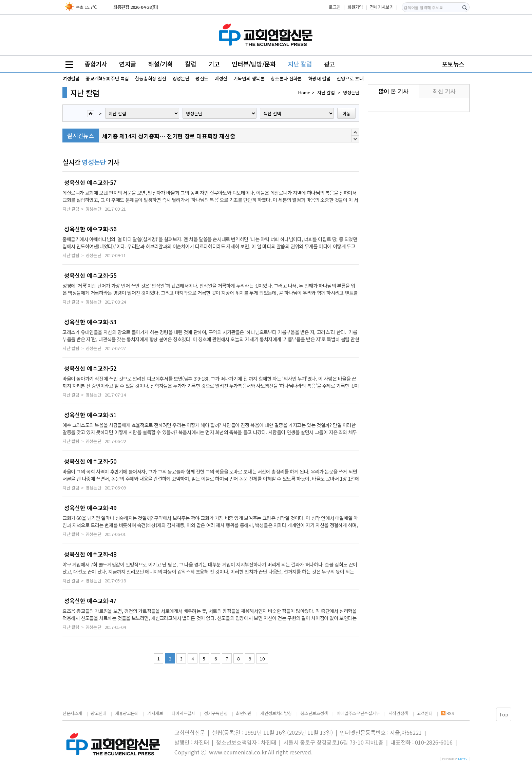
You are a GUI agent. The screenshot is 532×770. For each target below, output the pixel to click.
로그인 (335, 7)
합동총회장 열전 (151, 78)
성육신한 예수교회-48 (90, 554)
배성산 (221, 78)
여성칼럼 (71, 78)
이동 (346, 113)
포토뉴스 (453, 64)
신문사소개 (72, 713)
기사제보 (155, 713)
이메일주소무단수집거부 (358, 713)
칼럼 (191, 64)
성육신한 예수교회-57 (90, 182)
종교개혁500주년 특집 (107, 78)
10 (262, 659)
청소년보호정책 (314, 713)
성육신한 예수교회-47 (90, 601)
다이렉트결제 (184, 713)
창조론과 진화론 (286, 78)
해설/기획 (161, 64)
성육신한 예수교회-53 (90, 322)
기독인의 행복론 (249, 78)
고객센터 (424, 713)
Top (504, 714)
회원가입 (355, 7)
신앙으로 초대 (350, 78)
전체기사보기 (382, 7)
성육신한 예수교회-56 (90, 229)
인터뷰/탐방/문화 (254, 64)
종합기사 (96, 64)
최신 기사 (444, 91)
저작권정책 (398, 713)
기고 (214, 64)
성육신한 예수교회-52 (90, 368)
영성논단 (181, 78)
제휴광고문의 (127, 713)
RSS (448, 713)
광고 (330, 64)
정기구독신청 (216, 713)
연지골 (128, 64)
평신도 (202, 78)
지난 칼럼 (300, 64)
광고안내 (98, 713)
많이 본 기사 (393, 91)
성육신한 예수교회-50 (90, 461)
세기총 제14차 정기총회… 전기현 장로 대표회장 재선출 (169, 136)
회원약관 (244, 713)
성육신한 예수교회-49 (90, 508)
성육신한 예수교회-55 (90, 275)
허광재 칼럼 (319, 78)
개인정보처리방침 (276, 713)
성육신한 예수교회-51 (90, 415)
